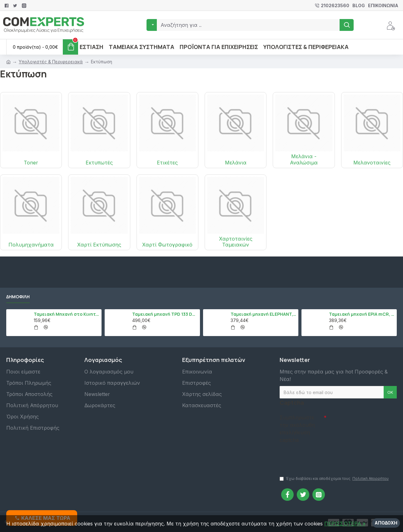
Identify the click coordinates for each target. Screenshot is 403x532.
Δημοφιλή (18, 297)
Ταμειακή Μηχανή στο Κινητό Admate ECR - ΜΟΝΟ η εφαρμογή (67, 314)
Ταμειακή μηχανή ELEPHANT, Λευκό (263, 314)
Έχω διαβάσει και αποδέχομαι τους (335, 479)
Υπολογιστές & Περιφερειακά (51, 62)
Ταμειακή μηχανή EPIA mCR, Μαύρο (362, 314)
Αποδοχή (386, 523)
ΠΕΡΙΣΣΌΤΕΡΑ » (345, 524)
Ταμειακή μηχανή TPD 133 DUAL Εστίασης (165, 314)
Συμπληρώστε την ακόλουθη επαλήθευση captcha (297, 429)
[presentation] (323, 456)
